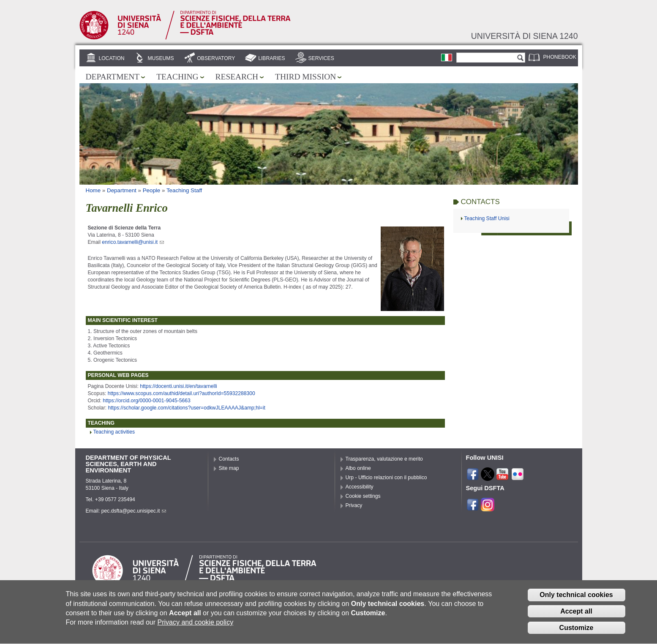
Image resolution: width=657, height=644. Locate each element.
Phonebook (560, 57)
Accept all (576, 618)
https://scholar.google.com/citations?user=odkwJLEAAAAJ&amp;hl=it (186, 408)
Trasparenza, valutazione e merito (384, 459)
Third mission (305, 77)
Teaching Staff (184, 190)
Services (321, 58)
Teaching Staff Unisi (487, 218)
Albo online (358, 468)
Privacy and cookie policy (195, 629)
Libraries (272, 58)
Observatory (216, 58)
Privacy (354, 505)
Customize (577, 634)
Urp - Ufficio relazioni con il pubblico (386, 478)
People (152, 190)
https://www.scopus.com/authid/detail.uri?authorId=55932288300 (181, 393)
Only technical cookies (576, 601)
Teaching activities (114, 432)
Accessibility (360, 487)
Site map (229, 468)
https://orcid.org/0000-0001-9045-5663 (146, 401)
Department (113, 77)
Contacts (229, 459)
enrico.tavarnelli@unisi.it (133, 242)
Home (93, 190)
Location (111, 58)
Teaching (177, 77)
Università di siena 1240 (525, 36)
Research (237, 77)
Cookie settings (363, 496)
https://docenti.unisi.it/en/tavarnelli (178, 386)
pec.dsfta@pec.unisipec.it (134, 511)
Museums (161, 58)
